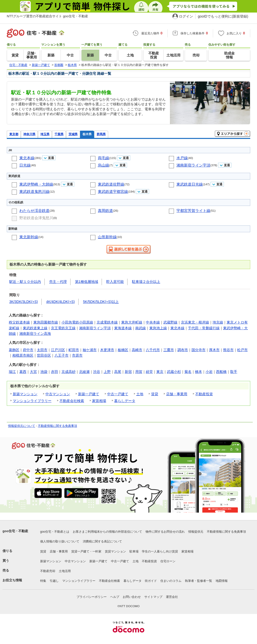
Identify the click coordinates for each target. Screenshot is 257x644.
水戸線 (182, 158)
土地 (140, 394)
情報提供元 (196, 532)
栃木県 (87, 134)
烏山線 (104, 165)
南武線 (141, 328)
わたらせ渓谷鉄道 (34, 211)
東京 (160, 372)
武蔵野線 (170, 322)
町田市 (74, 350)
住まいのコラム (171, 581)
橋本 (199, 372)
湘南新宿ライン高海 (35, 334)
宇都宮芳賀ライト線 (193, 211)
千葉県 (59, 134)
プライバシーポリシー (92, 597)
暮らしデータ (125, 401)
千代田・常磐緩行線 (204, 328)
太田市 (42, 350)
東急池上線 (158, 328)
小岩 (209, 372)
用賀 (139, 372)
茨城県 (73, 134)
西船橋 (221, 372)
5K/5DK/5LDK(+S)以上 (101, 302)
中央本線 (153, 322)
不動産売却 (48, 571)
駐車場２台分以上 (146, 282)
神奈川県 (29, 134)
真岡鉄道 (105, 211)
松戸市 (242, 350)
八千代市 (153, 350)
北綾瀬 (84, 372)
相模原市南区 (23, 355)
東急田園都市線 (46, 322)
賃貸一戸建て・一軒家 (86, 551)
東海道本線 (123, 328)
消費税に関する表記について (102, 541)
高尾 (118, 372)
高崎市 (137, 350)
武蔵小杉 (174, 372)
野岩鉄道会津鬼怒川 (36, 218)
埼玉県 (45, 134)
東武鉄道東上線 (35, 328)
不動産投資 (204, 394)
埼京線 (218, 322)
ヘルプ (115, 597)
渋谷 (97, 372)
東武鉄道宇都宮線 (113, 191)
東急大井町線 (132, 322)
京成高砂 (69, 372)
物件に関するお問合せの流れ (165, 532)
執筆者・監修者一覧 (199, 581)
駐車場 (134, 551)
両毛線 (104, 158)
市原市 (77, 355)
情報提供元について (22, 426)
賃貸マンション (115, 551)
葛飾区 (14, 350)
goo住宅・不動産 (15, 531)
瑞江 (12, 372)
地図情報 (222, 581)
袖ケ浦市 (90, 350)
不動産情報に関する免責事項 (57, 426)
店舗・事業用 (177, 394)
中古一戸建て (118, 394)
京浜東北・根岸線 (195, 322)
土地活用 (65, 571)
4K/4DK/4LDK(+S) (60, 302)
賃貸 (155, 394)
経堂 (149, 372)
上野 (107, 372)
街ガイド (151, 581)
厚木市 (214, 350)
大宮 (33, 372)
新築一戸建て (89, 394)
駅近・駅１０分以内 (25, 282)
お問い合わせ (132, 597)
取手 (234, 372)
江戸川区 (58, 350)
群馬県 (101, 134)
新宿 (128, 372)
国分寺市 (199, 350)
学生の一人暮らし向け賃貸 (160, 551)
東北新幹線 (29, 237)
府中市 (28, 350)
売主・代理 (58, 282)
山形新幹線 (107, 237)
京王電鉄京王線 (63, 328)
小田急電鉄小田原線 (77, 322)
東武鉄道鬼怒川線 (34, 191)
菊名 (188, 372)
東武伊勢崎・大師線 (36, 184)
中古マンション (58, 394)
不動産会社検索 (72, 401)
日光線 (25, 165)
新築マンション (25, 394)
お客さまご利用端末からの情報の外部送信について (107, 532)
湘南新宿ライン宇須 (193, 165)
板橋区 (123, 350)
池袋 (44, 372)
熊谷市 (228, 350)
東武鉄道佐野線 (111, 184)
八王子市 (61, 355)
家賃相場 (99, 401)
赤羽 (54, 372)
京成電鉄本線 (107, 322)
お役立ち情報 (12, 580)
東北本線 (27, 158)
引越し (54, 581)
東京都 (14, 134)
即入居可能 (115, 282)
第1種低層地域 (87, 282)
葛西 (23, 372)
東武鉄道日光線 (190, 184)
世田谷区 (44, 355)
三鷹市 (169, 350)
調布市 (183, 350)
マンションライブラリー (32, 401)
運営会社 (172, 597)
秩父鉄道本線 (19, 322)
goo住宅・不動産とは (55, 532)
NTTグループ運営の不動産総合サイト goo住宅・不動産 (47, 16)
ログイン (186, 16)
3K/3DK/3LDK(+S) (24, 302)
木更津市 (107, 350)
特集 (43, 581)
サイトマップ (153, 597)
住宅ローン (168, 561)
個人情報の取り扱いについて (60, 541)
